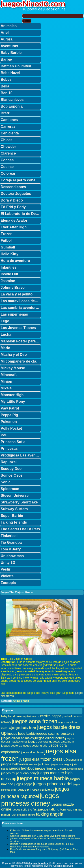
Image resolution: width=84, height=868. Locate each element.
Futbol (6, 241)
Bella (5, 86)
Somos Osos (12, 475)
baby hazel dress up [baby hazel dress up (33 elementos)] (14, 716)
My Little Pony (13, 402)
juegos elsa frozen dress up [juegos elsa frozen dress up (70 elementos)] (44, 759)
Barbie (6, 59)
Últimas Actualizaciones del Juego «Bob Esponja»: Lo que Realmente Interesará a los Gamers (42, 845)
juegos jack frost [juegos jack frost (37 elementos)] (40, 764)
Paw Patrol (10, 408)
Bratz (5, 113)
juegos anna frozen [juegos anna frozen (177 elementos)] (34, 721)
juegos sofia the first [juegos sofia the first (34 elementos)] (25, 810)
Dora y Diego (12, 200)
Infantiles (9, 267)
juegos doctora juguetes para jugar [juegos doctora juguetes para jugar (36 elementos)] (51, 742)
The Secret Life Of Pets (20, 529)
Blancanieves (12, 100)
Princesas (9, 449)
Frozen (6, 234)
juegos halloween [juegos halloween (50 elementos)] (15, 764)
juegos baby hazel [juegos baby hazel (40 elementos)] (24, 728)
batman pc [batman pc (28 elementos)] (33, 716)
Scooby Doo (11, 469)
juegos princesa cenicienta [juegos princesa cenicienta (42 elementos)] (36, 789)
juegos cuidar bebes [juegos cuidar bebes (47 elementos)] (50, 738)
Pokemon (9, 422)
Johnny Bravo (13, 288)
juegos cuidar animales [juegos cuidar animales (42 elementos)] (17, 738)
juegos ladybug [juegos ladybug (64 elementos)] (22, 768)
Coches (7, 160)
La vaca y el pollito (17, 294)
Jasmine (8, 281)
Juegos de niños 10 (40, 863)
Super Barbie (12, 516)
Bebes (6, 80)
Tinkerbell (9, 536)
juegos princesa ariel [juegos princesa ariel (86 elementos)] (53, 784)
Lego (5, 321)
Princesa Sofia (13, 442)
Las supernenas (14, 314)
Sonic (6, 482)
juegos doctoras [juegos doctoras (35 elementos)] (12, 746)
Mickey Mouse (13, 368)
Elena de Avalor (14, 220)
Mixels (6, 388)
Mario (5, 348)
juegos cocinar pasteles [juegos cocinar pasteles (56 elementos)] (55, 733)
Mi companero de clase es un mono (21, 361)
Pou (4, 435)
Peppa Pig (9, 415)
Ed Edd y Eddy (13, 207)
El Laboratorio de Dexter (21, 214)
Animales (9, 26)
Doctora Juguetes (16, 194)
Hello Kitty (10, 254)
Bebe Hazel (10, 73)
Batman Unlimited (16, 66)
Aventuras (9, 46)
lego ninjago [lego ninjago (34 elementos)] (74, 810)
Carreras (8, 126)
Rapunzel (9, 462)
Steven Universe (15, 496)
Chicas (6, 140)
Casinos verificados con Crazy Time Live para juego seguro (43, 836)
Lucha (6, 334)
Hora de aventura (15, 261)
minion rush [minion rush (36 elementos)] (9, 815)
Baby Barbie (11, 53)
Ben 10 (6, 93)
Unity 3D (8, 563)
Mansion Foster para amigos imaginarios (21, 341)
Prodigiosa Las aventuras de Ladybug (21, 455)
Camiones (9, 120)
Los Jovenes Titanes (18, 328)
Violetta (7, 576)
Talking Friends (14, 522)
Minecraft (9, 375)
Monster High (12, 395)
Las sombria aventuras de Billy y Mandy (21, 308)
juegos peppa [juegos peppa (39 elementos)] (23, 784)
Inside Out (9, 274)
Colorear (8, 173)
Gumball (8, 247)
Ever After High (14, 227)
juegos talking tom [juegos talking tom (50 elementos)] (52, 809)
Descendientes (13, 187)
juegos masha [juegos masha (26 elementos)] (75, 769)
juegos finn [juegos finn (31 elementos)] (75, 760)
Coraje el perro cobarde (21, 180)
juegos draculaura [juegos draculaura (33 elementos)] (32, 752)
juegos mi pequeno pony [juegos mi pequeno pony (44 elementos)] (19, 773)
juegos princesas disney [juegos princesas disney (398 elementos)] (30, 799)
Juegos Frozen (21, 701)
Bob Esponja (12, 106)
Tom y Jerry (11, 549)
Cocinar (7, 167)
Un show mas (12, 556)
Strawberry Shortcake (19, 502)
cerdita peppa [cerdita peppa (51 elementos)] (51, 716)
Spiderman (10, 489)
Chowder (8, 147)
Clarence (8, 153)
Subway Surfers (14, 509)
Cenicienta (10, 133)
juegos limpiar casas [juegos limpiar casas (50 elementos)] (51, 768)
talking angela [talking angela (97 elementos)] (50, 814)
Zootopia (8, 583)
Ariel (5, 33)
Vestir (6, 569)
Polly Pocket (11, 428)
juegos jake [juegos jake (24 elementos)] (57, 764)
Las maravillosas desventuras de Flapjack (21, 301)
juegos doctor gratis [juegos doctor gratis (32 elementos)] (35, 746)
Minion (6, 381)
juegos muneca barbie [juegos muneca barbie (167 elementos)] (43, 778)
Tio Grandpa (11, 542)
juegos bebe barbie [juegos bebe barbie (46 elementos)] (22, 734)
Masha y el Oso (14, 355)
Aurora (6, 39)
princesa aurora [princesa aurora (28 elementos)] (26, 815)
